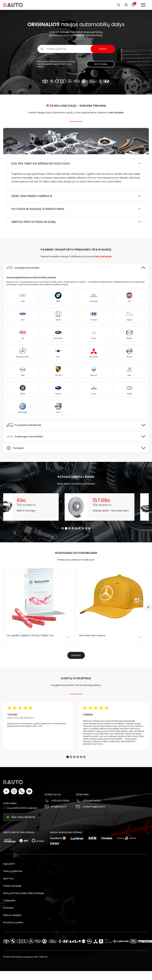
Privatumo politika (13, 922)
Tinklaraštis (9, 900)
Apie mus (8, 878)
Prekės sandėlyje (12, 886)
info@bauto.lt (59, 807)
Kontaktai (8, 908)
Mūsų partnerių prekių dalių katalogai (24, 893)
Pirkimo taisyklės (12, 915)
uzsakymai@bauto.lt (94, 807)
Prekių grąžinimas (13, 871)
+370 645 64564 (60, 801)
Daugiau (76, 655)
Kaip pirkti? (9, 864)
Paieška (103, 49)
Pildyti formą (101, 64)
